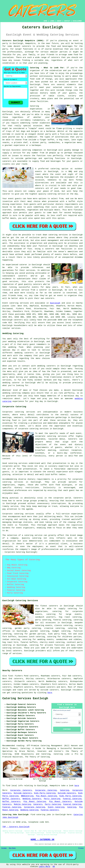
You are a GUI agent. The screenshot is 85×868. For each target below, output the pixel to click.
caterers (7, 161)
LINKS (52, 21)
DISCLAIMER (77, 21)
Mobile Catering (22, 804)
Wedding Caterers (32, 799)
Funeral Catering (72, 799)
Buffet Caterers (11, 799)
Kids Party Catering (45, 793)
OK (54, 867)
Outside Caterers (23, 793)
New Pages (12, 848)
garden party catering (28, 628)
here (50, 693)
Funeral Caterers (50, 810)
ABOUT (59, 21)
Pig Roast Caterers (60, 802)
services (24, 303)
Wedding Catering (29, 810)
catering (7, 648)
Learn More (44, 867)
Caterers (38, 804)
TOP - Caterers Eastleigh (16, 827)
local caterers (14, 651)
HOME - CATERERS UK (42, 839)
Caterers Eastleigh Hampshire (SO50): (23, 41)
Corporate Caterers (21, 790)
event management (50, 240)
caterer (6, 194)
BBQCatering (27, 796)
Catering (65, 790)
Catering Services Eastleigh (25, 698)
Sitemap (4, 848)
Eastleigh (55, 303)
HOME (45, 21)
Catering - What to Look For (47, 68)
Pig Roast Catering (46, 796)
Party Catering (52, 799)
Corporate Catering (46, 790)
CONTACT (67, 21)
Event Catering (56, 807)
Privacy (81, 848)
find (10, 676)
